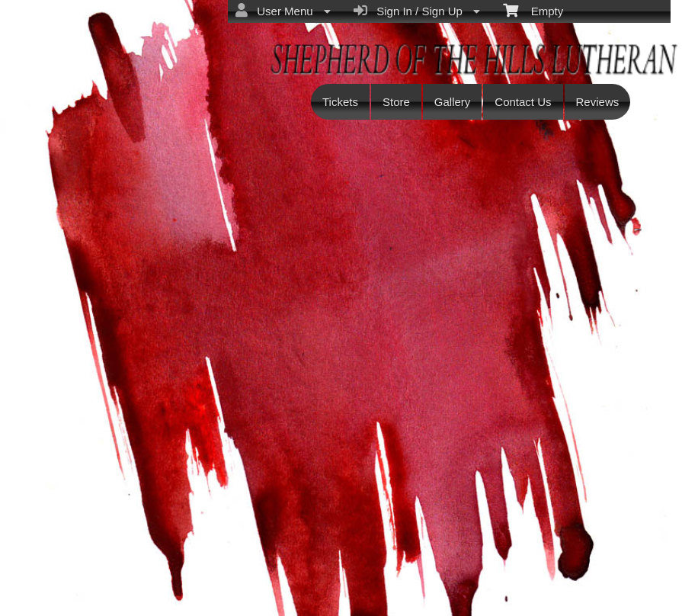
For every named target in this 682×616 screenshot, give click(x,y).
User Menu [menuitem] (283, 11)
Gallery (453, 102)
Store (396, 102)
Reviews (598, 102)
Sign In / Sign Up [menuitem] (417, 11)
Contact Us (523, 102)
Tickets (340, 102)
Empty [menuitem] (533, 10)
